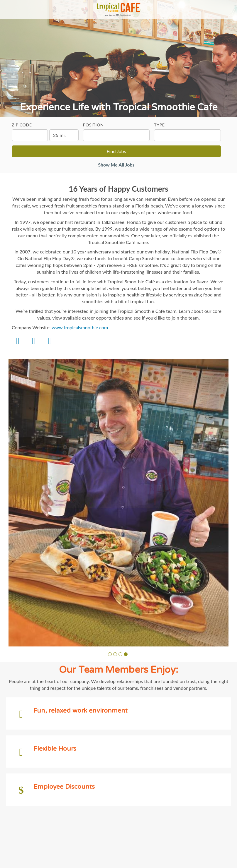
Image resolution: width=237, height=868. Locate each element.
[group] (118, 503)
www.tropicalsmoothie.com (80, 327)
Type (159, 125)
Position (93, 125)
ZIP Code (22, 125)
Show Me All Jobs (116, 165)
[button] (110, 654)
